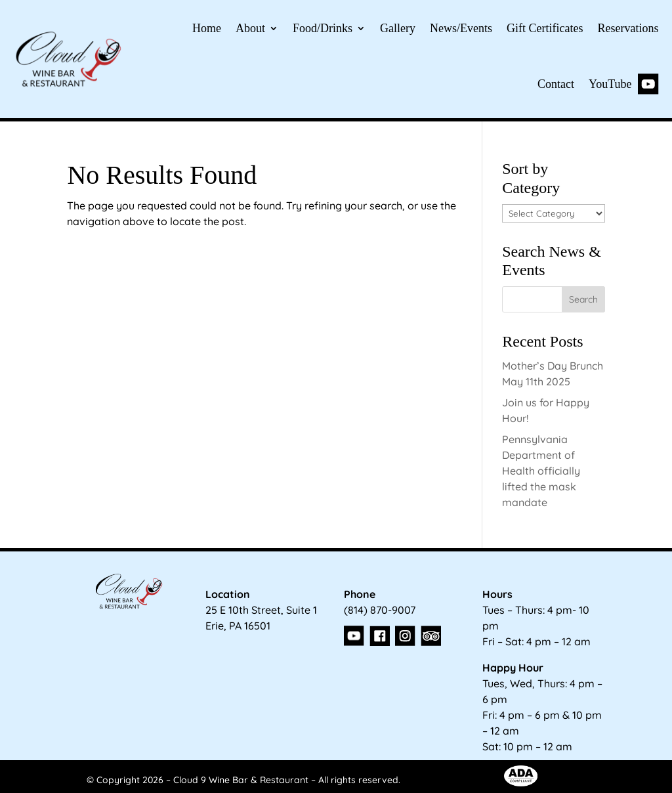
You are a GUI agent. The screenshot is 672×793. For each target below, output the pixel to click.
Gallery (398, 28)
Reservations (628, 28)
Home (207, 28)
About (250, 28)
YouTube (624, 84)
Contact (556, 84)
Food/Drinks (323, 28)
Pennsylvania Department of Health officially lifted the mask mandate (541, 471)
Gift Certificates (545, 28)
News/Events (461, 28)
